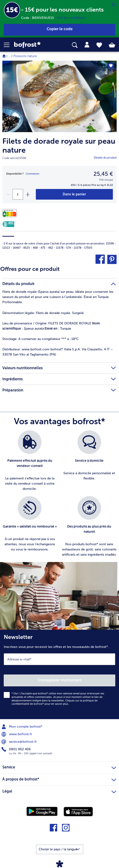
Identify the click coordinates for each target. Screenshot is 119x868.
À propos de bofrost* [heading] (59, 779)
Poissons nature (25, 56)
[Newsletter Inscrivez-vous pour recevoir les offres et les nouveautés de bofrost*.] (59, 675)
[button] (9, 45)
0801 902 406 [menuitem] (16, 749)
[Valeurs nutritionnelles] (11, 213)
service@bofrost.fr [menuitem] (20, 742)
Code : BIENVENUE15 (39, 18)
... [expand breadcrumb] (10, 56)
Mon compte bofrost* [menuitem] (22, 727)
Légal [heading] (59, 791)
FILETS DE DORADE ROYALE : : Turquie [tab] (51, 326)
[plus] (28, 194)
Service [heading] (59, 767)
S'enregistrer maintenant (60, 680)
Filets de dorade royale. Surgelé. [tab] (43, 313)
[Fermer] (113, 5)
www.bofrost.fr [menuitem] (17, 734)
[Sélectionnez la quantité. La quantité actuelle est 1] (18, 194)
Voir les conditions (71, 18)
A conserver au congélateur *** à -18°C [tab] (41, 339)
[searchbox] (75, 45)
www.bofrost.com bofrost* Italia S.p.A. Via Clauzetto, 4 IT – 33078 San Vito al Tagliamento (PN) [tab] (58, 352)
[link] (33, 45)
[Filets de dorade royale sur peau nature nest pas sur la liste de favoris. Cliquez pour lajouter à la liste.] (111, 66)
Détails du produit (105, 158)
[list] (59, 496)
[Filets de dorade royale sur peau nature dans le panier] (74, 194)
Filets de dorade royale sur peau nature (59, 146)
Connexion (33, 174)
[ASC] (8, 224)
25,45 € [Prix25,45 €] (103, 174)
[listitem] (30, 461)
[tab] (87, 45)
